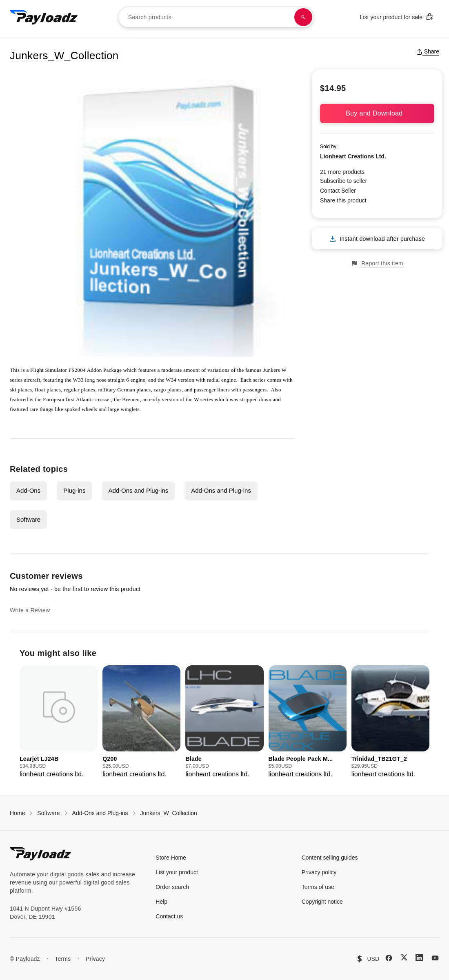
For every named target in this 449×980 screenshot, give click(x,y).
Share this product (343, 200)
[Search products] (303, 17)
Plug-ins (74, 490)
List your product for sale (397, 17)
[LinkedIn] (419, 958)
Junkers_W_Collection (169, 813)
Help (161, 902)
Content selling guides (330, 858)
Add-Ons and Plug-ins (138, 490)
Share (428, 51)
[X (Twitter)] (404, 957)
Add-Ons (28, 490)
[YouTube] (435, 958)
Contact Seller (338, 191)
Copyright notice (322, 902)
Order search (172, 887)
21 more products (342, 172)
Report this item (377, 263)
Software (28, 519)
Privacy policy (319, 872)
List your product (177, 872)
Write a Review (30, 610)
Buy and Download (377, 113)
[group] (59, 722)
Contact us (169, 916)
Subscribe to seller (343, 181)
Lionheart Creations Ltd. (353, 156)
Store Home (171, 858)
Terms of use (318, 887)
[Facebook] (389, 958)
